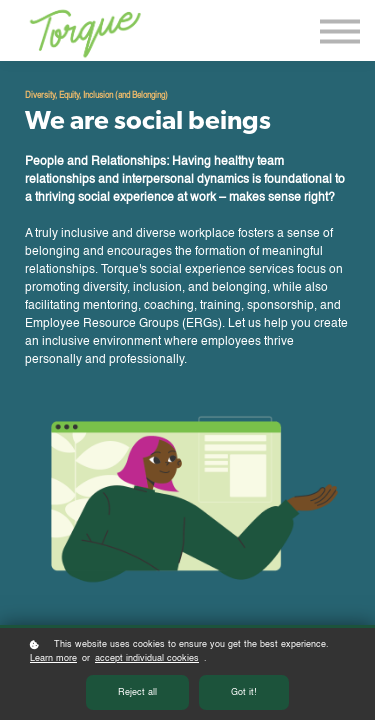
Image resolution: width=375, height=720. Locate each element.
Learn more (53, 658)
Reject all (137, 692)
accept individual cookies (147, 658)
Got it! (244, 692)
